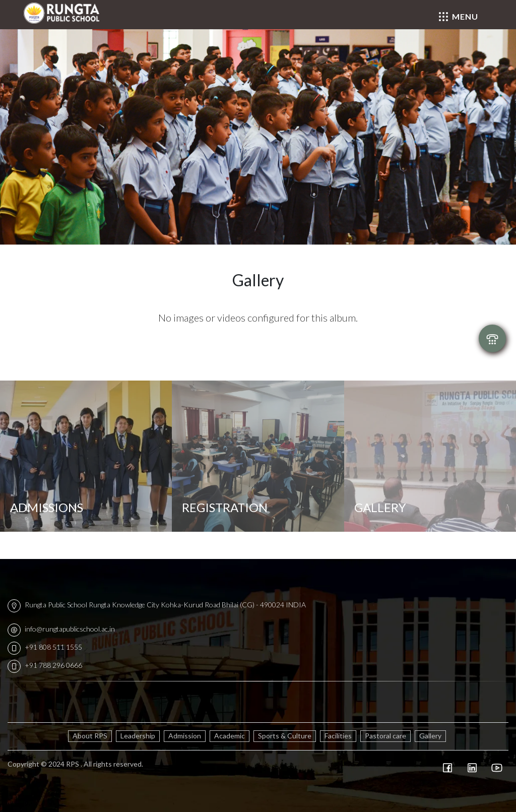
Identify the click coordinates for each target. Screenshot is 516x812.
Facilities (338, 736)
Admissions (47, 507)
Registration (225, 507)
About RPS (90, 736)
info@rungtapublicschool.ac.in (61, 629)
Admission (185, 736)
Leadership (138, 736)
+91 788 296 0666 (45, 665)
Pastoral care (385, 736)
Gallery (430, 736)
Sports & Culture (285, 736)
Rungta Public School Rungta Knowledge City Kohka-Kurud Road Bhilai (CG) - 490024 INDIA (157, 605)
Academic (230, 736)
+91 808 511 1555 (45, 647)
